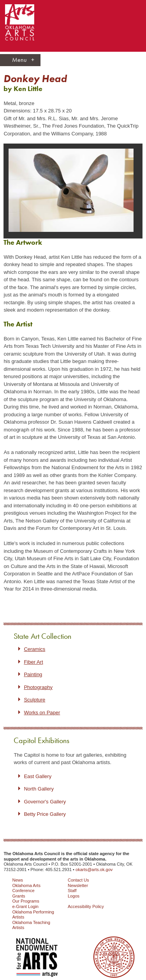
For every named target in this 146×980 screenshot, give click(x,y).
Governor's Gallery (45, 802)
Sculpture (34, 700)
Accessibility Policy (86, 906)
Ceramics (34, 649)
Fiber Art (33, 662)
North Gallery (39, 789)
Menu (23, 60)
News (18, 880)
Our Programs (26, 901)
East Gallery (38, 776)
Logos (74, 896)
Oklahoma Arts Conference (26, 888)
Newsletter (78, 885)
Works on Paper (42, 713)
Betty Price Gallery (45, 814)
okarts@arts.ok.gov (94, 870)
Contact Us (78, 880)
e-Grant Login (25, 906)
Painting (33, 674)
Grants (18, 896)
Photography (38, 687)
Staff (72, 891)
